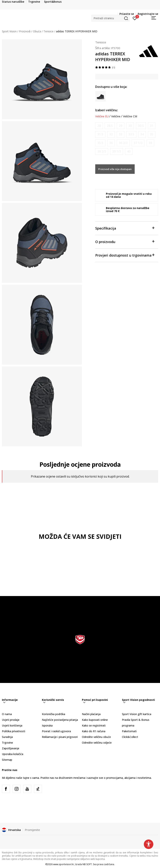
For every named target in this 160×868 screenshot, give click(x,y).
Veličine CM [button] (130, 116)
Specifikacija (125, 228)
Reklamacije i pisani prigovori (60, 737)
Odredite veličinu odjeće (97, 743)
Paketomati (129, 731)
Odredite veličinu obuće (96, 737)
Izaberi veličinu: (107, 110)
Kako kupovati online (95, 720)
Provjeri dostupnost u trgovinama (125, 255)
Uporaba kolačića (13, 754)
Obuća (37, 31)
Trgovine (7, 743)
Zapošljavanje (11, 748)
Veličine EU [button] (102, 116)
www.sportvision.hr (64, 864)
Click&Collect (130, 737)
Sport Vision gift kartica (137, 714)
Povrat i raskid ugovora (56, 731)
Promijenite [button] (32, 830)
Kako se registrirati (94, 725)
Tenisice (48, 31)
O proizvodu (125, 241)
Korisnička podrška (54, 714)
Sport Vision (9, 31)
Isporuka (47, 725)
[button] (110, 18)
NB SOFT (87, 864)
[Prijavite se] (135, 18)
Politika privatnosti (14, 731)
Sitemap (7, 760)
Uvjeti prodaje (11, 720)
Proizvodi (25, 31)
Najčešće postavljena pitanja (60, 720)
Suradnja (7, 737)
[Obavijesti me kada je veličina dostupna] (99, 126)
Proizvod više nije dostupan (115, 169)
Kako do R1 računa (94, 731)
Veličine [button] (116, 116)
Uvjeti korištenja (12, 725)
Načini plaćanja (91, 714)
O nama (7, 714)
